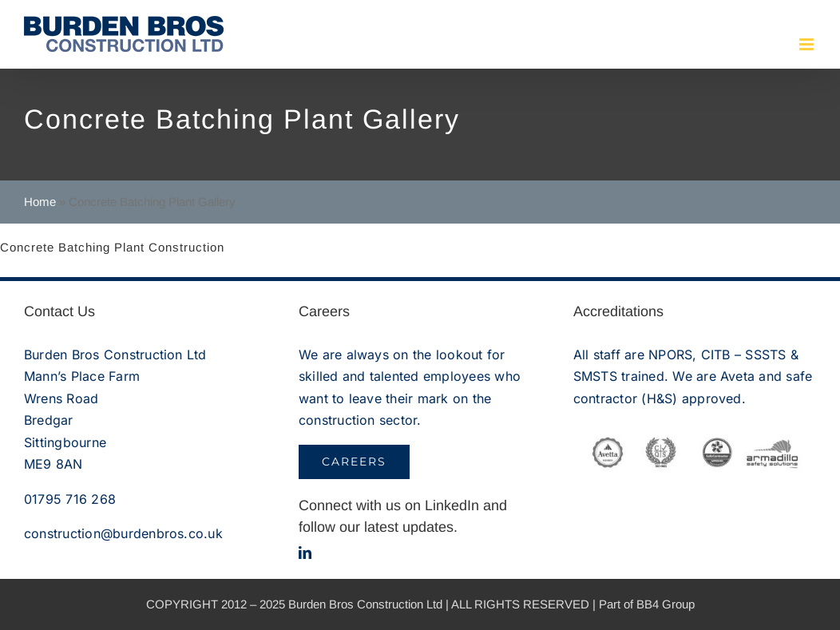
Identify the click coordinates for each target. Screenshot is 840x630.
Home (40, 202)
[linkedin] (305, 553)
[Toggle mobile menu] (808, 44)
